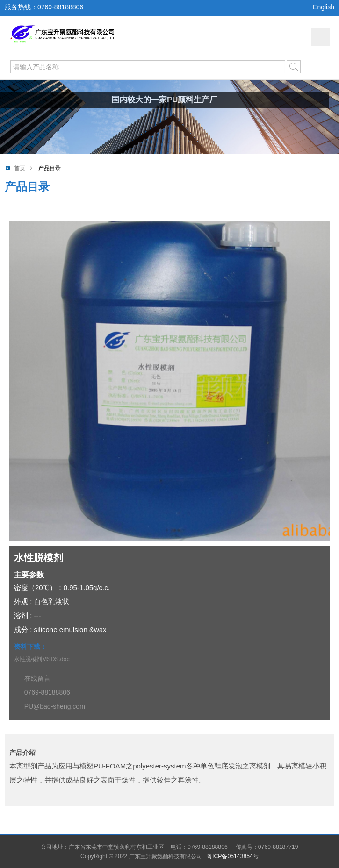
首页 (20, 168)
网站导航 (320, 37)
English (324, 7)
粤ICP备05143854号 (233, 856)
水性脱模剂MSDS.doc (42, 659)
